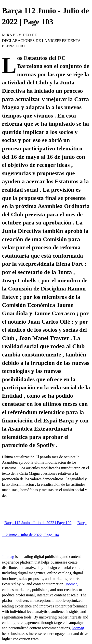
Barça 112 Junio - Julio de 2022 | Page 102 (38, 523)
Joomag (9, 557)
